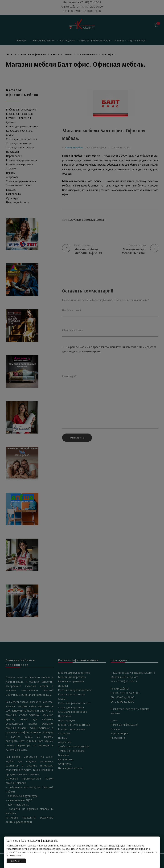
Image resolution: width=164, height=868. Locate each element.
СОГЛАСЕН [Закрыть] (16, 861)
